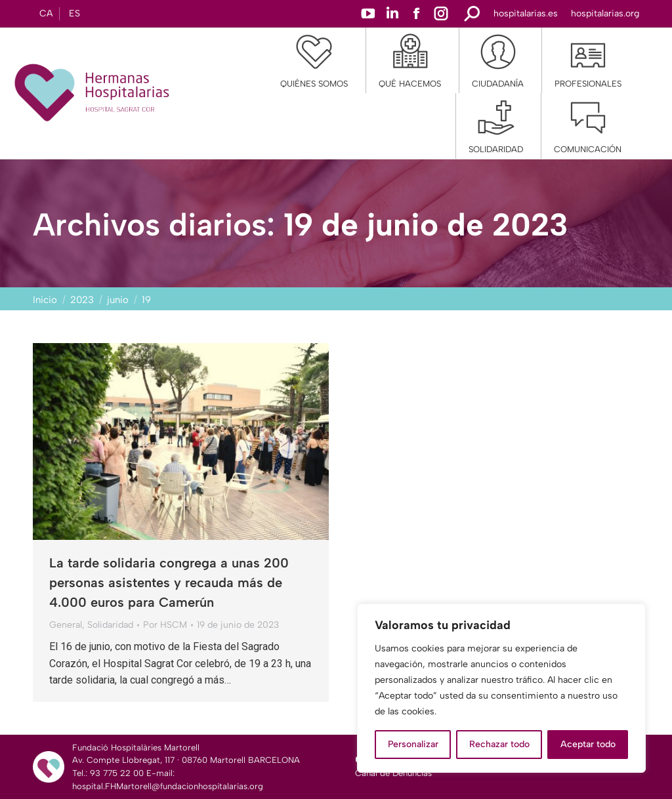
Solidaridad (110, 625)
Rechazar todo (499, 744)
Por (165, 625)
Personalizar (413, 744)
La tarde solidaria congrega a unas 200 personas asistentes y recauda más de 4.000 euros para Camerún (169, 583)
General (66, 625)
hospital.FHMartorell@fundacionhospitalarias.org (168, 786)
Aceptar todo (588, 744)
